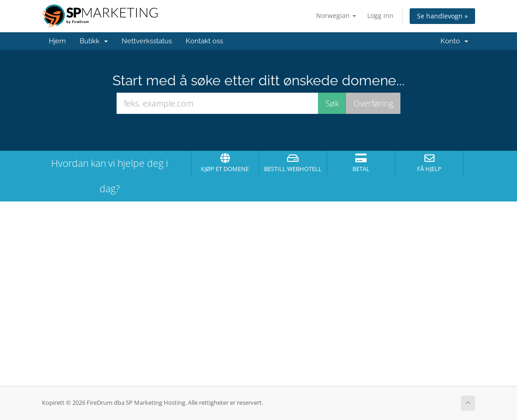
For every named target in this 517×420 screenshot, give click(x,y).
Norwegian (336, 15)
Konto (454, 41)
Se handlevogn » (442, 16)
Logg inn (380, 15)
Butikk (94, 41)
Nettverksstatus (147, 41)
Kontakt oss (204, 41)
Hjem (57, 41)
